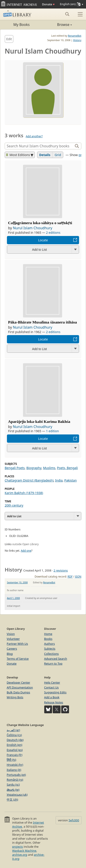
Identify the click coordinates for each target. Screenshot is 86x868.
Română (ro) (15, 780)
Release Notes (54, 702)
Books (48, 639)
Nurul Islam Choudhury (33, 228)
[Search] (39, 146)
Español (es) (15, 750)
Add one (26, 551)
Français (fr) (15, 755)
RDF (70, 577)
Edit (9, 39)
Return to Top (53, 664)
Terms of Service (18, 659)
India (59, 480)
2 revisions (61, 570)
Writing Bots (15, 697)
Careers (12, 649)
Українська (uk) (17, 795)
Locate (43, 240)
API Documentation (20, 687)
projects (17, 847)
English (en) (15, 745)
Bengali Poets (15, 468)
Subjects (50, 649)
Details (45, 155)
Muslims (49, 468)
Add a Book (52, 697)
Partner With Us (17, 644)
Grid (58, 155)
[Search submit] (67, 14)
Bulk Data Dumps (18, 692)
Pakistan (71, 480)
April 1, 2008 (13, 598)
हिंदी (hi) (11, 760)
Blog (10, 654)
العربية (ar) (13, 730)
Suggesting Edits (55, 692)
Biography (34, 468)
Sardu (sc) (13, 785)
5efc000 (74, 820)
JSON (78, 577)
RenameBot (75, 36)
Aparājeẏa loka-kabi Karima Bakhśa (39, 421)
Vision (11, 634)
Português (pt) (16, 775)
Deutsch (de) (15, 740)
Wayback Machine (24, 851)
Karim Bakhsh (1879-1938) (24, 493)
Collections (52, 654)
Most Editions (18, 155)
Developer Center (18, 682)
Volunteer (13, 639)
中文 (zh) (12, 799)
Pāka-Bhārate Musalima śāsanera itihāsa (42, 322)
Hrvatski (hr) (15, 765)
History (77, 40)
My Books (22, 25)
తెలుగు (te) (13, 790)
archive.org (20, 855)
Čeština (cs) (14, 735)
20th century (14, 505)
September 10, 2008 (17, 582)
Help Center (52, 682)
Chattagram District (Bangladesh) (29, 480)
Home (48, 634)
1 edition (52, 431)
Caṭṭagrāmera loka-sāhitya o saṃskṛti (40, 223)
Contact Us (51, 687)
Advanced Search (56, 659)
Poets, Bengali (67, 468)
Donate (48, 4)
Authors (50, 644)
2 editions (53, 233)
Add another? (34, 136)
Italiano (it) (14, 770)
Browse (58, 25)
